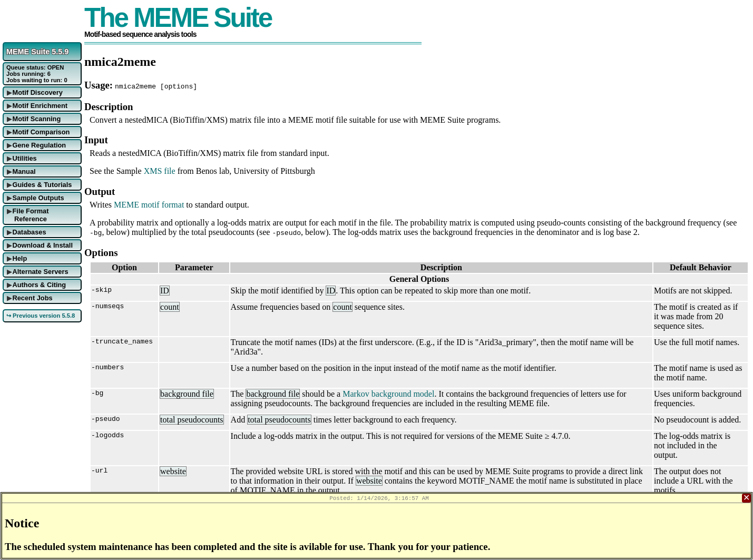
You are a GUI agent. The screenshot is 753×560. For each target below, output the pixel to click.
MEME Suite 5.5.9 (37, 52)
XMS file (160, 171)
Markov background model (388, 394)
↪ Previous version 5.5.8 (41, 316)
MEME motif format (149, 205)
